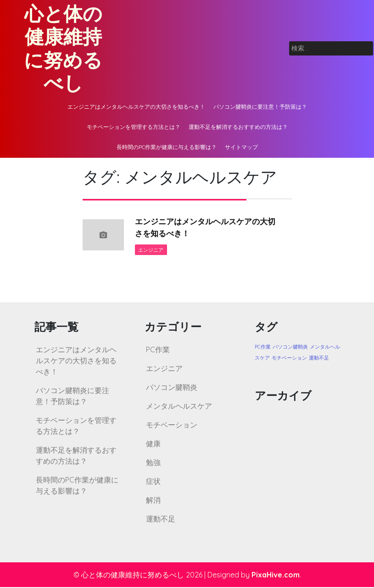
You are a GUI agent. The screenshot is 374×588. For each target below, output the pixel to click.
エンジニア (151, 250)
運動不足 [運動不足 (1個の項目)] (319, 359)
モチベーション (172, 426)
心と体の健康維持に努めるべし (63, 48)
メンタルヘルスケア (179, 407)
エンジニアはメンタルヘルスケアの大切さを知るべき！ (136, 107)
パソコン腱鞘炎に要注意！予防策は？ (260, 107)
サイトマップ (241, 147)
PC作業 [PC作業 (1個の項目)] (263, 348)
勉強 (153, 463)
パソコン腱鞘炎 (172, 388)
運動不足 (161, 520)
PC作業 (158, 350)
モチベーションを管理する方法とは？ (134, 127)
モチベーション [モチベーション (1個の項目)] (289, 359)
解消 (153, 501)
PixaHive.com (276, 576)
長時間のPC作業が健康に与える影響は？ (167, 147)
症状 (153, 482)
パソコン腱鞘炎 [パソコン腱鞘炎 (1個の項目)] (290, 348)
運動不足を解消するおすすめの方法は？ (238, 127)
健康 (153, 444)
